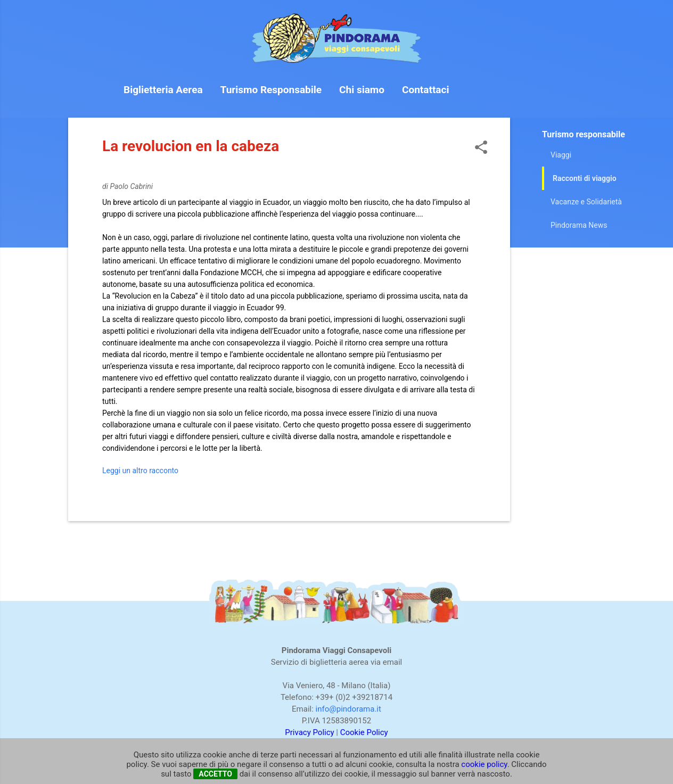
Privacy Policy (309, 732)
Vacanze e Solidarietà (586, 202)
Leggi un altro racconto (140, 471)
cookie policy (484, 764)
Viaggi (561, 155)
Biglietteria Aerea (163, 90)
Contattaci (425, 90)
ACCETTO (215, 774)
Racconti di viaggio (585, 178)
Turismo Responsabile (271, 90)
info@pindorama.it (348, 709)
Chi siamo (362, 90)
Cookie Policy (364, 732)
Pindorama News (579, 225)
